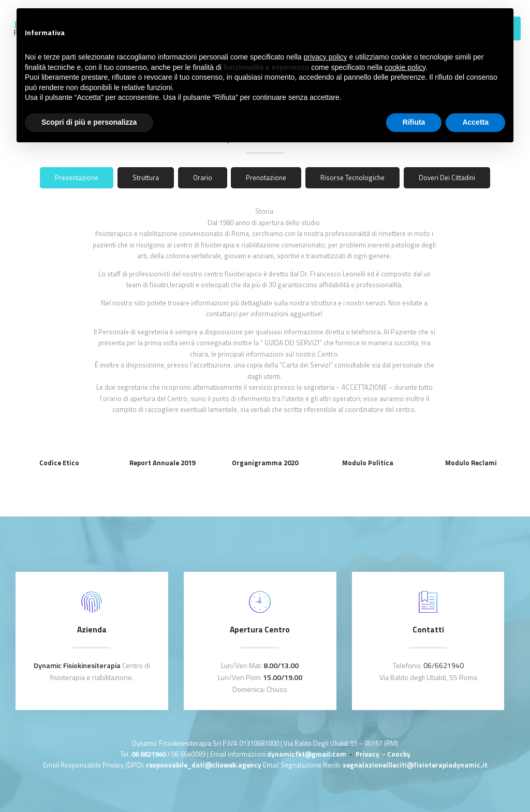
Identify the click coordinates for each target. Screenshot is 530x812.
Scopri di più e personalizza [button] (89, 122)
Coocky (399, 754)
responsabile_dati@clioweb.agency (204, 765)
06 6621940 (149, 754)
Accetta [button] (475, 122)
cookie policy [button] (405, 67)
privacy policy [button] (326, 57)
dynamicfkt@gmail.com (307, 754)
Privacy (368, 754)
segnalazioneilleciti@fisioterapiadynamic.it (415, 765)
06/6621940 (444, 665)
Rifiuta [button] (414, 122)
